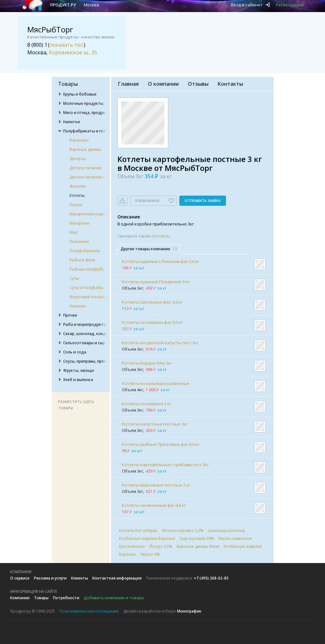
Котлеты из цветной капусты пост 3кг (160, 343)
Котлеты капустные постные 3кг (155, 424)
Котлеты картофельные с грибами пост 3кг (165, 465)
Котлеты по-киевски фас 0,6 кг (152, 322)
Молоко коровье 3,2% (183, 530)
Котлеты (161, 236)
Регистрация (290, 5)
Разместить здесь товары (76, 405)
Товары (41, 598)
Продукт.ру (63, 5)
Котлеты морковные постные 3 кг (156, 485)
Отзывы (198, 84)
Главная (128, 84)
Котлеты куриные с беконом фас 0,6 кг (160, 261)
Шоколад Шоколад (226, 530)
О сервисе (20, 578)
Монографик (189, 611)
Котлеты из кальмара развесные (156, 383)
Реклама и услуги (50, 578)
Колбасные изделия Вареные (147, 538)
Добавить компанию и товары (114, 598)
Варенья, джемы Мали (198, 546)
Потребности (66, 598)
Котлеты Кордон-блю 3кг (147, 363)
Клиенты (80, 578)
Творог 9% (150, 554)
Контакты (230, 84)
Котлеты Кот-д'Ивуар (138, 530)
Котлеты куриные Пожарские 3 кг (156, 282)
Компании (20, 598)
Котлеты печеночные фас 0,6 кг (154, 505)
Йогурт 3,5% (161, 546)
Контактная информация (117, 578)
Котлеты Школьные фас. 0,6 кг (152, 302)
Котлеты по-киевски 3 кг (146, 404)
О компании (163, 84)
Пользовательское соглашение (89, 611)
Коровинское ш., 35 (73, 52)
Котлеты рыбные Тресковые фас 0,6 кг (161, 444)
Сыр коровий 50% (197, 538)
